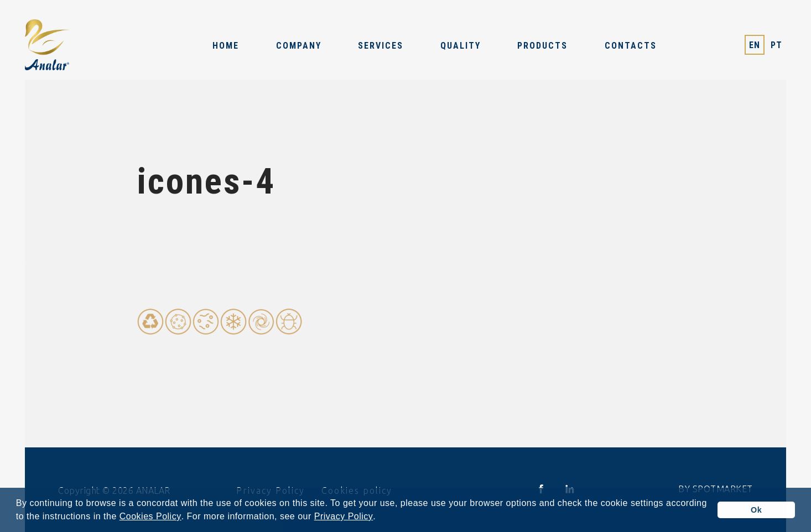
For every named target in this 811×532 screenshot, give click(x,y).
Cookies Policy (150, 517)
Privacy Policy (344, 517)
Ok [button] (756, 510)
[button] (380, 518)
